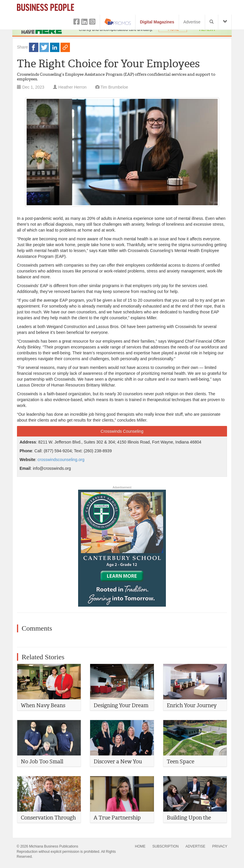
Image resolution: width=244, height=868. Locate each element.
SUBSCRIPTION (166, 846)
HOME (140, 846)
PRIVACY (220, 846)
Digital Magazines (157, 22)
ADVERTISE (195, 846)
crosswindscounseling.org (61, 460)
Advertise (192, 22)
